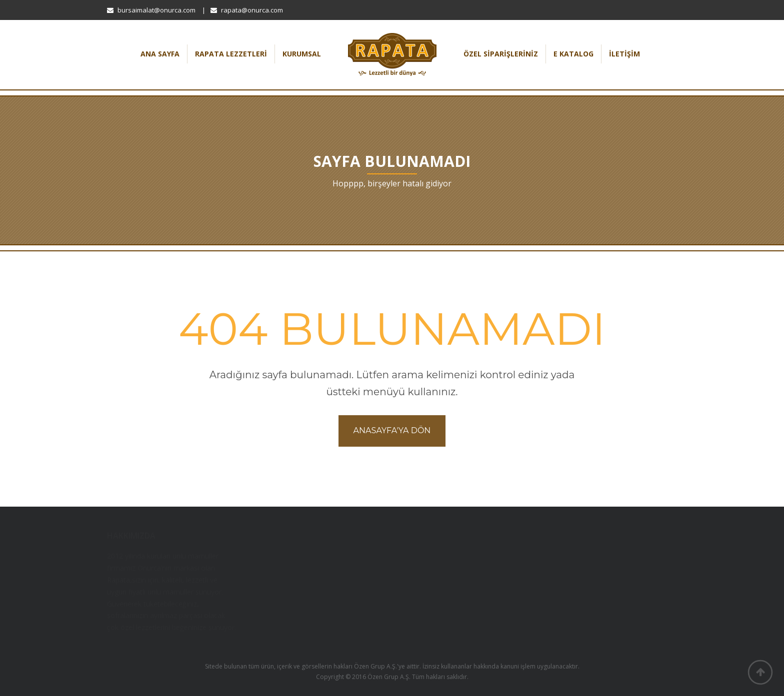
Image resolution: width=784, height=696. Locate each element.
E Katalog (573, 54)
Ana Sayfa (160, 54)
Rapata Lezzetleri (231, 54)
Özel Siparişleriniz (501, 54)
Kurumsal (302, 54)
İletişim (624, 54)
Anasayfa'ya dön (392, 430)
